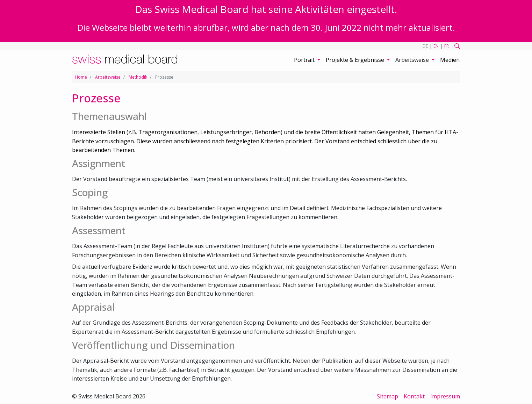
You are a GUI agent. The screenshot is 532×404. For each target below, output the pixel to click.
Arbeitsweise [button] (413, 60)
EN (436, 46)
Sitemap (387, 396)
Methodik (138, 77)
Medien (450, 60)
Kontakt (414, 396)
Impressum (445, 396)
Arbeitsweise (108, 77)
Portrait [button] (305, 60)
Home (81, 77)
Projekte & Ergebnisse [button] (356, 60)
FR (447, 46)
